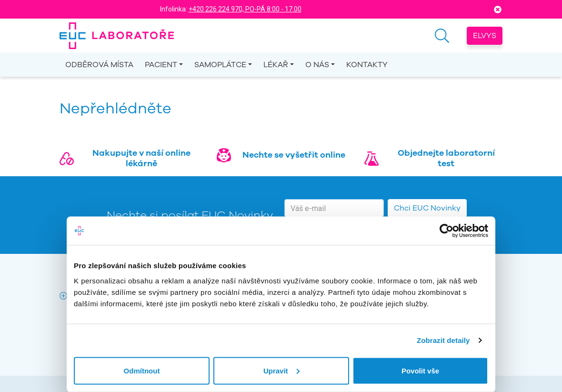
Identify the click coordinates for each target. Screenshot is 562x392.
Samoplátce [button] (220, 65)
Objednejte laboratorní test (446, 158)
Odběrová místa (99, 65)
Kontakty (367, 65)
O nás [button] (317, 65)
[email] (334, 208)
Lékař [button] (276, 65)
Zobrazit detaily (443, 340)
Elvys (485, 36)
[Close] (498, 9)
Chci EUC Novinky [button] (427, 208)
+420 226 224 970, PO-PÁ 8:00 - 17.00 (245, 9)
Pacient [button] (161, 65)
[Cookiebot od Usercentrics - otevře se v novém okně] (447, 231)
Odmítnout (142, 370)
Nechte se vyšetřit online (294, 155)
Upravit (281, 370)
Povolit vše (420, 370)
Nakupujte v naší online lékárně (141, 158)
